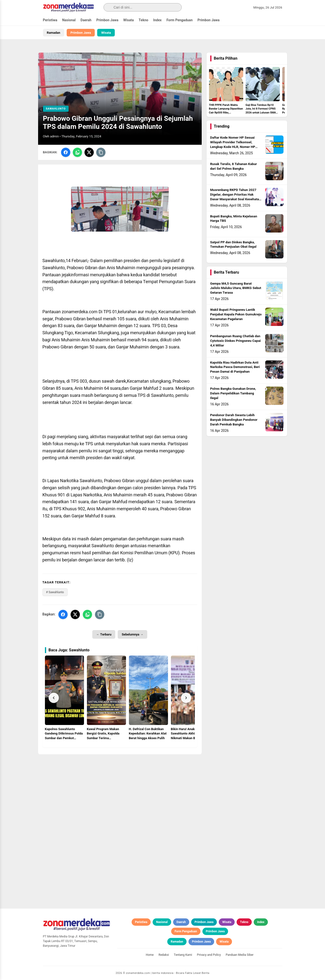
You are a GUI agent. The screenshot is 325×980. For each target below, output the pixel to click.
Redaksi (164, 955)
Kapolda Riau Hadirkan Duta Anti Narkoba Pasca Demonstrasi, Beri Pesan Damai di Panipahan (235, 367)
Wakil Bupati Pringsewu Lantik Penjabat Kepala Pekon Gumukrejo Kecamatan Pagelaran (236, 314)
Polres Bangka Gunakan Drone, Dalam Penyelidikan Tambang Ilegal (233, 393)
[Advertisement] (120, 789)
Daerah (86, 20)
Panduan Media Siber (240, 955)
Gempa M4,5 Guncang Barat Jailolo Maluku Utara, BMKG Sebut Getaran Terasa (236, 288)
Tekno (144, 20)
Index (157, 20)
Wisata (129, 20)
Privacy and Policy (209, 955)
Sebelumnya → (132, 634)
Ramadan (54, 33)
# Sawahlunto (55, 592)
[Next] (186, 698)
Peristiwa (50, 20)
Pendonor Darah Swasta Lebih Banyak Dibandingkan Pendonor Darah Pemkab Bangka (234, 420)
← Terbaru (104, 634)
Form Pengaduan (180, 20)
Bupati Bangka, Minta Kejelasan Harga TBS (234, 219)
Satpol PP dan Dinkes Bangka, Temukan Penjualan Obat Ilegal (233, 245)
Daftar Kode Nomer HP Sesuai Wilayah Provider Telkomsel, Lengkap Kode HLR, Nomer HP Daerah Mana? (233, 145)
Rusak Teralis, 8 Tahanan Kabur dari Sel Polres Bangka (234, 166)
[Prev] (54, 698)
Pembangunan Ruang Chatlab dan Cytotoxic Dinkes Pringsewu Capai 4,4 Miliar (236, 341)
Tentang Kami (183, 955)
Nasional (69, 20)
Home (150, 955)
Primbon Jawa (107, 20)
